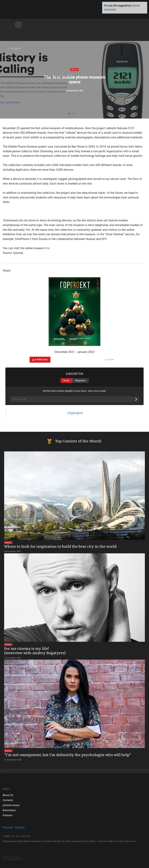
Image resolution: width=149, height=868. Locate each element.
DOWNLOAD (40, 360)
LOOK (109, 360)
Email (66, 380)
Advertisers (9, 810)
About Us (8, 795)
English (20, 827)
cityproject (75, 413)
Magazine (80, 380)
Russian (8, 827)
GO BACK (14, 48)
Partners (8, 815)
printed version (11, 805)
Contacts (8, 800)
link (47, 248)
